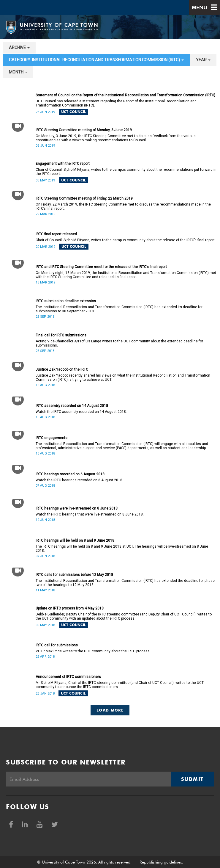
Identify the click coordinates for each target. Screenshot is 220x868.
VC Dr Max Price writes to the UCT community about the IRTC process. (93, 651)
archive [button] (19, 48)
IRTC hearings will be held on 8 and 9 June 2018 (75, 540)
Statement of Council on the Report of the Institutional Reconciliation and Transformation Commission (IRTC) (125, 95)
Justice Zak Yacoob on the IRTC (62, 369)
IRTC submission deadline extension (66, 301)
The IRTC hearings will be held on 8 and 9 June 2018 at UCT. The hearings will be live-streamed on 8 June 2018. (122, 549)
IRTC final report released (56, 234)
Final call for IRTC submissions (61, 335)
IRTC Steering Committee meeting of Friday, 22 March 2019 (84, 198)
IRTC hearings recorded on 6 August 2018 (70, 474)
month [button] (18, 72)
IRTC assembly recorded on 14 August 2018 (72, 406)
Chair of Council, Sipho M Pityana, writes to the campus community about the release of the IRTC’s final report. (126, 240)
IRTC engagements (52, 438)
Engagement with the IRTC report (63, 164)
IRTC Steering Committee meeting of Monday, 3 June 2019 (84, 130)
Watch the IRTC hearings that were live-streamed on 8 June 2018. (90, 514)
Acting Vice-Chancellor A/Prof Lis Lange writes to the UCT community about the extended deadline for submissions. (119, 343)
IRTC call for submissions (57, 645)
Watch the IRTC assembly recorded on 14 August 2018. (81, 412)
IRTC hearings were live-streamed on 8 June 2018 (77, 508)
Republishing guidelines (161, 862)
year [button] (203, 60)
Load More (110, 710)
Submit (192, 779)
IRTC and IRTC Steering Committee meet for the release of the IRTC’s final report (101, 267)
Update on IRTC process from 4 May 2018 (70, 608)
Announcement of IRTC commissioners (68, 677)
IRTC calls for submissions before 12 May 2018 (74, 575)
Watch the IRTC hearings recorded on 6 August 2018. (79, 480)
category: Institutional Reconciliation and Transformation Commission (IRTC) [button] (96, 60)
